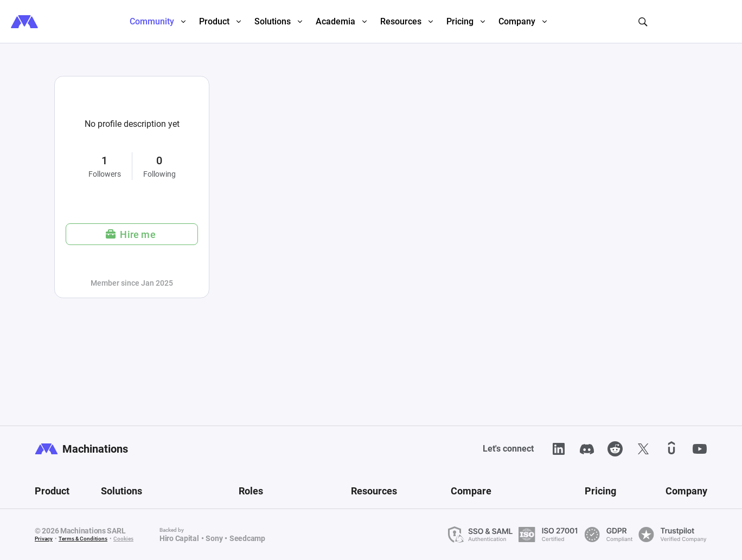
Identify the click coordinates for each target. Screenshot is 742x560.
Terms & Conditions (83, 539)
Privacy (44, 539)
